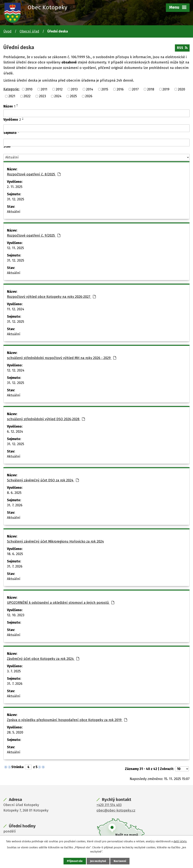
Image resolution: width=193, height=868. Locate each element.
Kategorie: (11, 89)
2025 (73, 96)
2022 (27, 96)
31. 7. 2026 (15, 505)
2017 (135, 89)
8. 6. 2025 (14, 493)
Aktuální (14, 212)
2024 (58, 96)
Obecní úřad (29, 31)
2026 (89, 96)
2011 (44, 89)
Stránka (17, 767)
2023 (43, 96)
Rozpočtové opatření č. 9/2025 (34, 236)
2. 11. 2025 (15, 187)
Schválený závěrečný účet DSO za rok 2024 (43, 480)
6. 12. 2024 (15, 432)
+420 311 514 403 (109, 805)
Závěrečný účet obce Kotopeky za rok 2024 (43, 659)
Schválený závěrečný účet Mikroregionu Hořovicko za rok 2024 (55, 541)
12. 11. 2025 (15, 248)
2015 (105, 89)
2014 (90, 89)
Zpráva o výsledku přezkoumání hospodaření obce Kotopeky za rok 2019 (67, 720)
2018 (151, 89)
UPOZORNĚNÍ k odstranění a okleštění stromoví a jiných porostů (61, 603)
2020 (182, 89)
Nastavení (120, 861)
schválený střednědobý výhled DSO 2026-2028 (46, 419)
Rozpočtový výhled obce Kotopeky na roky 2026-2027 (51, 297)
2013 (74, 89)
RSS (182, 48)
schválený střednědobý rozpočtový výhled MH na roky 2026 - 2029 (62, 358)
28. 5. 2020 (15, 732)
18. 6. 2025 (15, 554)
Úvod (7, 31)
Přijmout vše (75, 861)
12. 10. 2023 (16, 615)
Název (9, 106)
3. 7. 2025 (14, 671)
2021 (12, 96)
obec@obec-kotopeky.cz (116, 810)
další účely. (180, 841)
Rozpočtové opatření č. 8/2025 (34, 174)
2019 (166, 89)
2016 (120, 89)
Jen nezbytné (98, 861)
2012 (59, 89)
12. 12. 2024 (16, 370)
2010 (29, 89)
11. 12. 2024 (16, 309)
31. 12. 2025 (16, 199)
